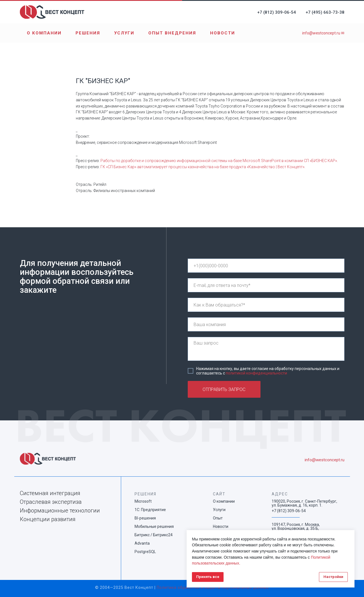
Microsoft (143, 501)
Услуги (124, 33)
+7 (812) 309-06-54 (277, 12)
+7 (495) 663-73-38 (325, 12)
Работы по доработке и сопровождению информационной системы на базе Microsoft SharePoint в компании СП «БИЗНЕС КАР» (219, 161)
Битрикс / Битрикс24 (154, 535)
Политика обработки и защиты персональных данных (213, 587)
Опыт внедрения (172, 33)
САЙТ (219, 494)
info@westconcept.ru (325, 460)
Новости (223, 33)
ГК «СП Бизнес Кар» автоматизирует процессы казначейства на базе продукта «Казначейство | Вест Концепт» (202, 167)
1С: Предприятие (150, 510)
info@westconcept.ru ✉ (323, 33)
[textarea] (266, 349)
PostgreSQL (145, 552)
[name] (266, 305)
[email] (266, 285)
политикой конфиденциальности (256, 373)
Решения (88, 33)
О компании (44, 33)
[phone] (266, 266)
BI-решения (145, 518)
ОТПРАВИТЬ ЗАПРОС (224, 389)
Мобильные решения (154, 526)
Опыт (218, 518)
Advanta (142, 543)
